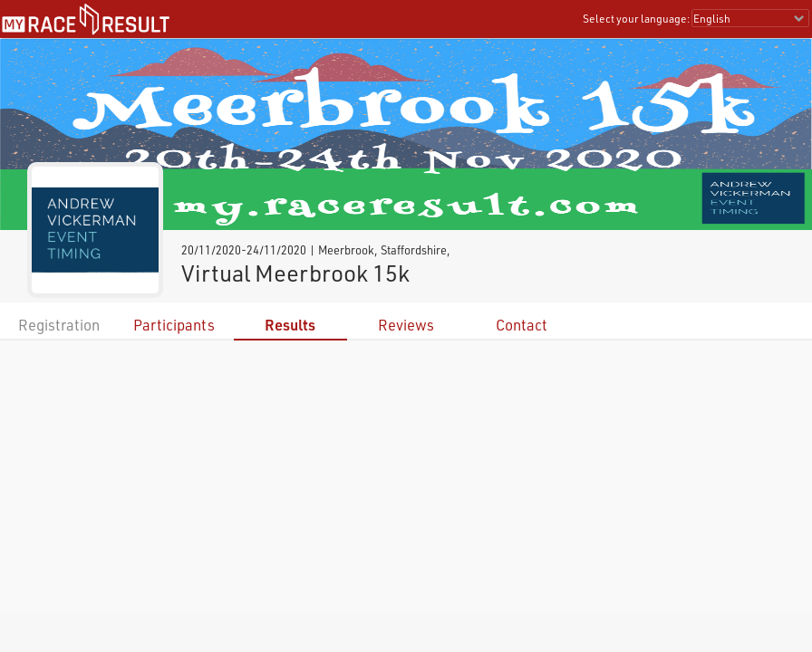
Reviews (406, 325)
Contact (522, 325)
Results (290, 325)
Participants (174, 325)
